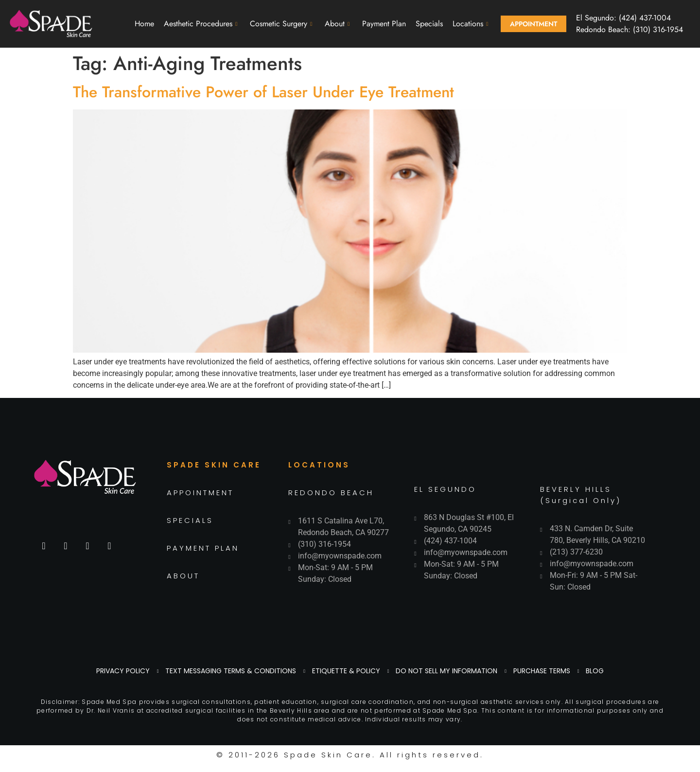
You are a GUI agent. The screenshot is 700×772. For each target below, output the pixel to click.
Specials (429, 24)
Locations (470, 24)
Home (144, 24)
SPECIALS (190, 520)
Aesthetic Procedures (201, 24)
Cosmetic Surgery (281, 24)
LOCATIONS (319, 465)
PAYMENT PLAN (203, 548)
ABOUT (183, 576)
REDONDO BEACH (331, 493)
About (337, 24)
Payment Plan (384, 24)
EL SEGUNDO (445, 489)
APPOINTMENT (200, 493)
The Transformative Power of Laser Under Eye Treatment (263, 92)
